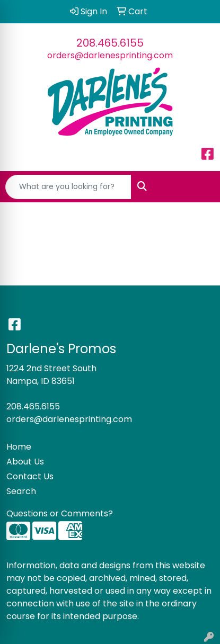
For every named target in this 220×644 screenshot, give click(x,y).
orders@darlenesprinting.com (110, 55)
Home (19, 447)
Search (21, 491)
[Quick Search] (68, 187)
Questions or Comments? (60, 513)
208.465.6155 (110, 43)
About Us (25, 462)
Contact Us (30, 476)
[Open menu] (199, 187)
